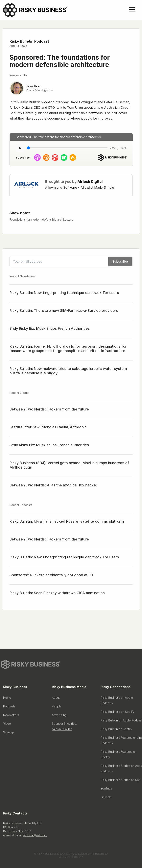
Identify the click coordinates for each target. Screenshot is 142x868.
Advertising (59, 716)
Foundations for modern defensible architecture (41, 220)
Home (7, 699)
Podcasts (9, 707)
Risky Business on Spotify (117, 713)
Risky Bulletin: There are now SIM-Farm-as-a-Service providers (64, 311)
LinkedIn (106, 798)
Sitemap (9, 733)
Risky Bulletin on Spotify (116, 730)
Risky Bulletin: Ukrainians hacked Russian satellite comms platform (67, 521)
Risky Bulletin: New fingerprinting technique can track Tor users (64, 293)
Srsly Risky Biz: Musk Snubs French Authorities (50, 328)
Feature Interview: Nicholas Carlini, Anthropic (48, 427)
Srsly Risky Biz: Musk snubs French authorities (49, 445)
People (57, 707)
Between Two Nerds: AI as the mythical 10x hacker (53, 485)
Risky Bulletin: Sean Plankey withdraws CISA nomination (57, 593)
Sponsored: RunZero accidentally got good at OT (52, 575)
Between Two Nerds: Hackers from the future (49, 409)
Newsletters (11, 716)
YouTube (106, 790)
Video (7, 725)
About (56, 699)
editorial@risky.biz (35, 836)
